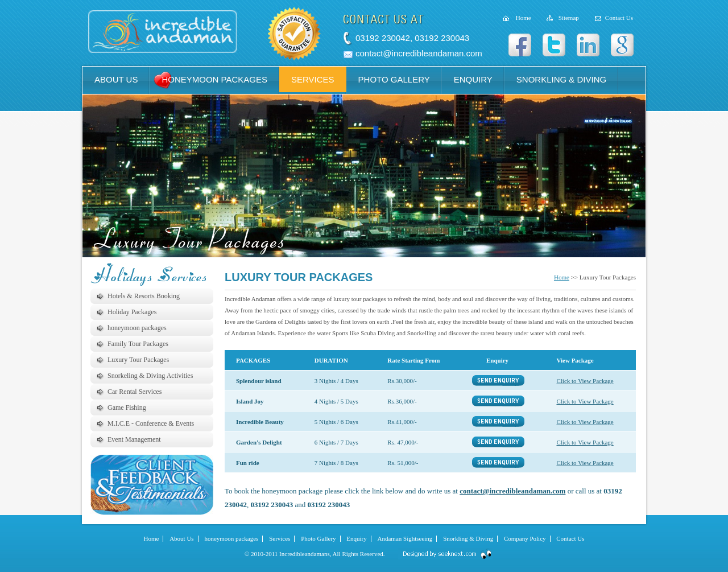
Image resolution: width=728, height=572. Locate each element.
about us (116, 79)
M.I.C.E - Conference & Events (151, 423)
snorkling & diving (561, 79)
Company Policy (525, 538)
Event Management (134, 439)
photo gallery (394, 79)
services (313, 79)
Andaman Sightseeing (405, 538)
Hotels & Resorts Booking (144, 296)
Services (280, 538)
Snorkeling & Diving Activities (150, 376)
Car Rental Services (135, 392)
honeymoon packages (214, 79)
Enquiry (356, 538)
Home (524, 18)
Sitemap (569, 18)
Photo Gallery (318, 538)
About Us (181, 538)
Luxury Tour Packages (138, 360)
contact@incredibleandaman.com (419, 53)
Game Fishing (127, 408)
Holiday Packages (132, 312)
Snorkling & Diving (468, 538)
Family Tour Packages (138, 344)
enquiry (473, 79)
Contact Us (619, 18)
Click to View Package (585, 381)
